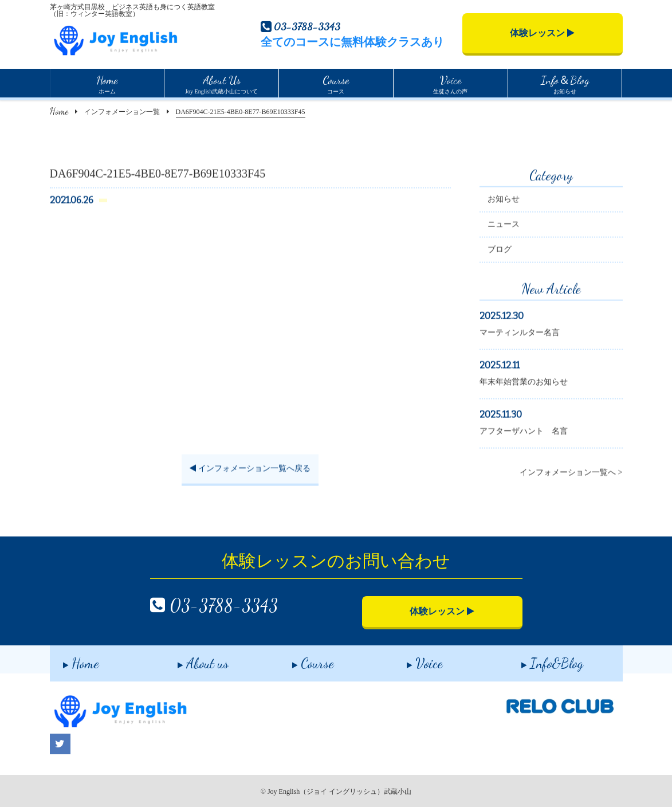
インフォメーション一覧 (122, 112)
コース (336, 83)
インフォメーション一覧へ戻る (250, 470)
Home (59, 111)
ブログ (500, 251)
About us (190, 659)
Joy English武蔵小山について (221, 83)
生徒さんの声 (450, 83)
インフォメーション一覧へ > (571, 474)
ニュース (504, 226)
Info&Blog (539, 659)
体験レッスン (542, 33)
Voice (412, 659)
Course (300, 659)
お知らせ (565, 83)
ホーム (107, 83)
